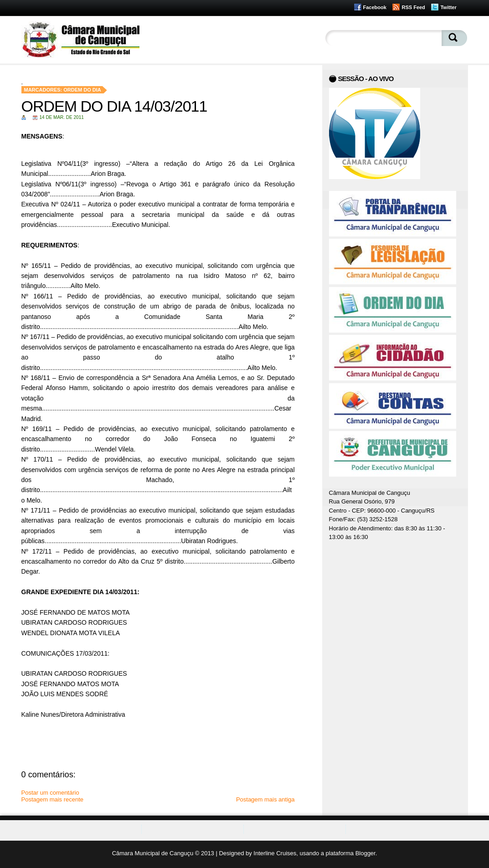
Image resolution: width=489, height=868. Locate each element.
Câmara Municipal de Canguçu (153, 853)
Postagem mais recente (53, 799)
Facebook (375, 7)
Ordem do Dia (82, 90)
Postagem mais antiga (265, 799)
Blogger (365, 853)
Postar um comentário (50, 793)
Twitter (448, 7)
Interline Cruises (275, 853)
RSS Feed (413, 7)
